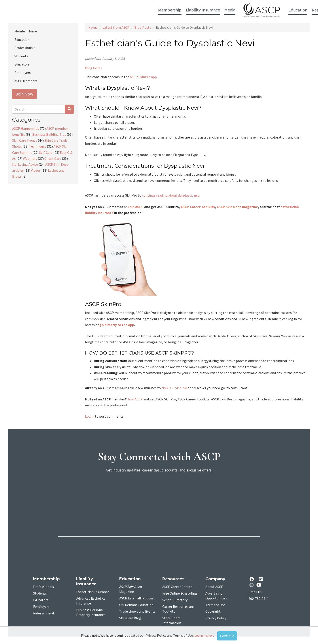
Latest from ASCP (116, 27)
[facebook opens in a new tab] (253, 579)
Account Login (248, 10)
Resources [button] (218, 10)
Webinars (30, 158)
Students (21, 56)
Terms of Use (215, 605)
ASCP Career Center (177, 587)
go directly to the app (117, 325)
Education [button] (195, 10)
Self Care (46, 152)
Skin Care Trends (25, 140)
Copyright (213, 612)
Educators (22, 64)
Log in (90, 416)
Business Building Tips (49, 134)
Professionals (25, 48)
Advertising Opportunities (216, 596)
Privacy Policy (216, 618)
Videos (36, 170)
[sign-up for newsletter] (159, 493)
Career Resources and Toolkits (178, 609)
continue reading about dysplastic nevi (171, 195)
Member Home (26, 31)
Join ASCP (135, 207)
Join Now (25, 94)
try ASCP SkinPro (174, 388)
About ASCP (214, 587)
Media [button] (127, 10)
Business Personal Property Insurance (91, 612)
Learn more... (204, 635)
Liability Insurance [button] (100, 10)
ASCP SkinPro (103, 304)
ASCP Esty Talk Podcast (137, 598)
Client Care (53, 158)
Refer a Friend (44, 613)
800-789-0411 (259, 599)
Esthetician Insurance (93, 592)
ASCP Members (26, 81)
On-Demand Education (136, 605)
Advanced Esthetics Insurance (91, 601)
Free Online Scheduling (180, 593)
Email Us (255, 592)
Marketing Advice (25, 164)
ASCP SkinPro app (143, 77)
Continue (227, 636)
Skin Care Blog (130, 618)
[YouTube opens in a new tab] (260, 585)
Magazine (131, 589)
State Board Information (172, 621)
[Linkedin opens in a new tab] (262, 579)
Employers (23, 73)
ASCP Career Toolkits (198, 207)
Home (93, 27)
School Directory (175, 600)
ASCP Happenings (26, 128)
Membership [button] (66, 10)
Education (22, 39)
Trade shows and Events (137, 612)
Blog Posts (143, 27)
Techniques (38, 146)
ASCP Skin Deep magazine (237, 207)
